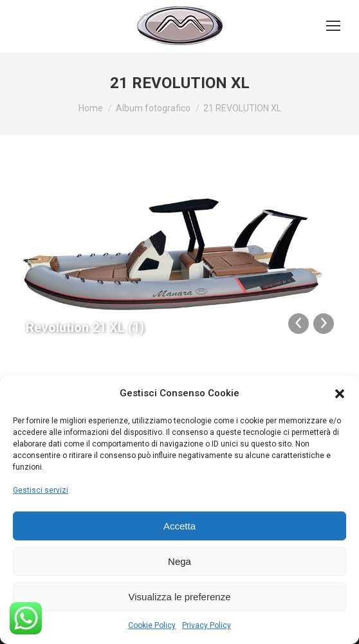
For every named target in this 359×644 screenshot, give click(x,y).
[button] (340, 394)
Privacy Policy (207, 625)
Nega (179, 561)
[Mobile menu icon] (333, 26)
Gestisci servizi (41, 490)
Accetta (179, 526)
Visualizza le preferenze (180, 597)
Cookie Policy (152, 625)
